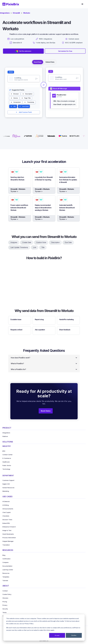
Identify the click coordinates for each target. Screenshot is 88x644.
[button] (82, 4)
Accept (57, 635)
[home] (12, 4)
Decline (74, 635)
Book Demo (46, 411)
